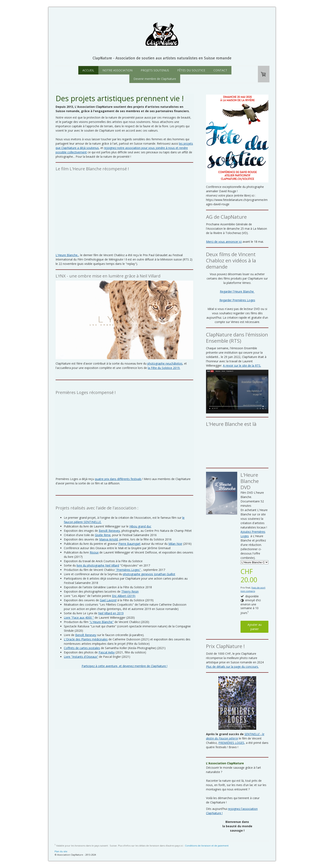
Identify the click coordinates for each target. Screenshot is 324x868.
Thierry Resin (130, 591)
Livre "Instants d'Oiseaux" (81, 657)
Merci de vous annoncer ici (224, 242)
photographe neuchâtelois (165, 363)
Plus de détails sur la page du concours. (232, 667)
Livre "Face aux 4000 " (79, 618)
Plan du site (61, 851)
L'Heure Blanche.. (67, 255)
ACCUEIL (88, 70)
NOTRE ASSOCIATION (117, 70)
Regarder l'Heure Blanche (237, 291)
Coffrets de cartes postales (82, 648)
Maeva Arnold (108, 539)
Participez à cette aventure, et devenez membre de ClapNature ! (124, 666)
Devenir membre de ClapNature (155, 79)
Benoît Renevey (109, 531)
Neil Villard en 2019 (111, 613)
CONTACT (220, 70)
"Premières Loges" (128, 570)
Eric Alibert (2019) (124, 596)
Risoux (94, 552)
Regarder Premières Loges (237, 300)
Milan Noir (175, 544)
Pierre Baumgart (129, 544)
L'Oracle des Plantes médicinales (86, 639)
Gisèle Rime (103, 535)
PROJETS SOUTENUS (155, 70)
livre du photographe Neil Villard (98, 565)
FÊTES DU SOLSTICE (191, 70)
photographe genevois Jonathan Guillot (149, 574)
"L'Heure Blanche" (101, 622)
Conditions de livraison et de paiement (207, 846)
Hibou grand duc (140, 526)
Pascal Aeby (107, 652)
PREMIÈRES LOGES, (232, 743)
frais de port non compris (253, 589)
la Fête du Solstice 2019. (164, 368)
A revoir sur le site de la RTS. (242, 366)
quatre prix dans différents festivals (118, 479)
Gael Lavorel (108, 600)
